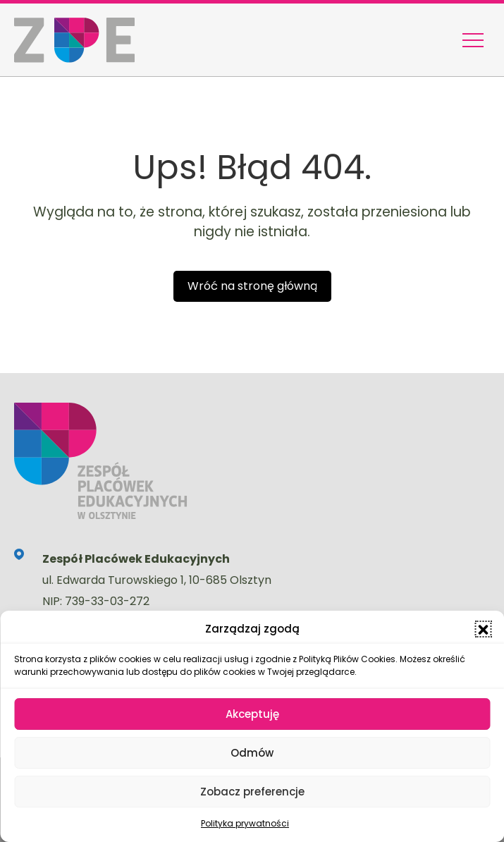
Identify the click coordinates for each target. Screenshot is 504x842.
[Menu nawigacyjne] (473, 40)
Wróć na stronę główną (252, 286)
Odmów (252, 753)
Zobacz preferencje (252, 792)
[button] (483, 629)
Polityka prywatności (245, 823)
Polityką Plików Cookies (347, 659)
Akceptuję (252, 714)
